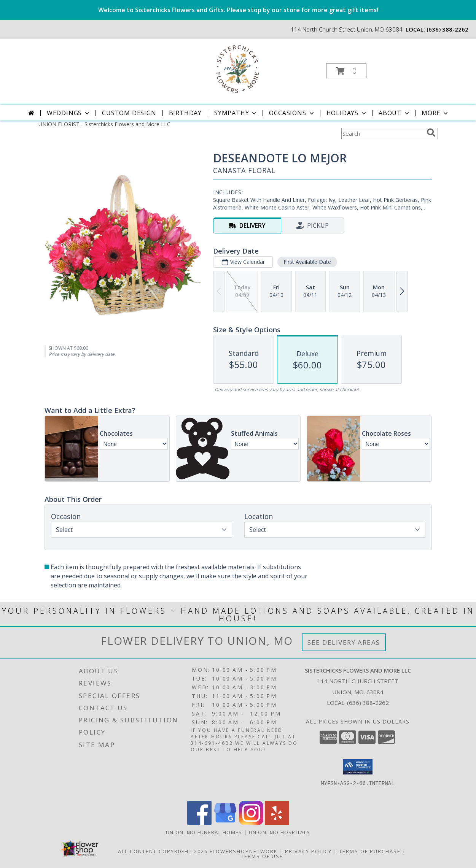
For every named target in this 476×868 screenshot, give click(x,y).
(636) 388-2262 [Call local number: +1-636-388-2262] (447, 29)
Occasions (292, 113)
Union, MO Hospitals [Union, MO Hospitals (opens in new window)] (280, 832)
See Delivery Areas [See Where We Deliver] (344, 642)
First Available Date (307, 262)
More (435, 113)
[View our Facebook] (199, 823)
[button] (346, 71)
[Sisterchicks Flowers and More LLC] (237, 69)
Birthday (185, 113)
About (395, 113)
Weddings (69, 113)
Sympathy (236, 113)
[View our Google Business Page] (225, 823)
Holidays (347, 113)
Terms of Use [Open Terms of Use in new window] (262, 856)
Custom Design (129, 113)
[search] (431, 133)
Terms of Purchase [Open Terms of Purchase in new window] (370, 851)
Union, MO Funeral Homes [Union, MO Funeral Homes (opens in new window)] (204, 832)
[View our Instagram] (251, 823)
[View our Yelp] (277, 823)
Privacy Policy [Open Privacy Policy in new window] (308, 851)
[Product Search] (382, 133)
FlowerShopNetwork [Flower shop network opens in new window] (244, 851)
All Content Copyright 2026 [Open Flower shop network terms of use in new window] (163, 851)
